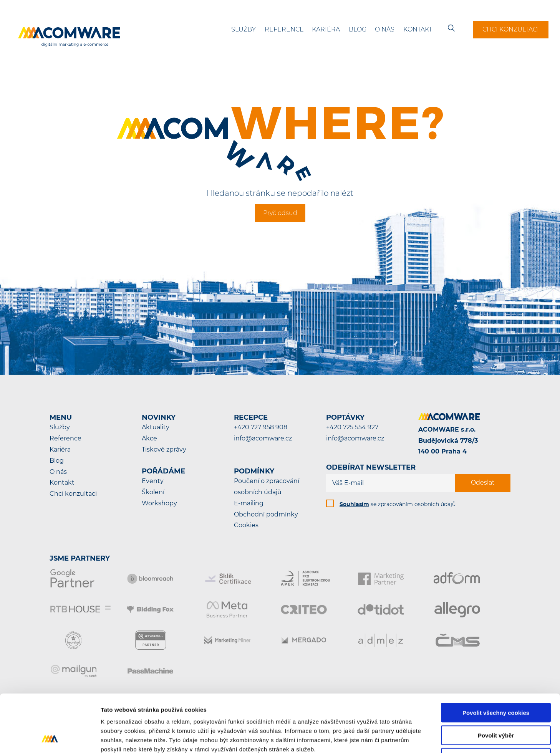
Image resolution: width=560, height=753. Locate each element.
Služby (244, 29)
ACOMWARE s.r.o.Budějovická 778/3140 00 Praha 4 (448, 441)
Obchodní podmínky (266, 514)
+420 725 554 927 (352, 427)
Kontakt (418, 29)
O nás (385, 29)
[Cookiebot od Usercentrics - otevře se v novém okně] (50, 738)
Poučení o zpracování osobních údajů (267, 487)
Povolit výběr (496, 681)
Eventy (153, 481)
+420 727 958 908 (261, 427)
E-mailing (249, 503)
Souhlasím (354, 504)
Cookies (246, 525)
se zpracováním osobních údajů (398, 504)
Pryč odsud (280, 213)
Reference (284, 29)
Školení (153, 492)
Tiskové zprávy (164, 449)
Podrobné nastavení (412, 738)
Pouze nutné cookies (496, 704)
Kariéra (326, 29)
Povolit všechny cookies (496, 659)
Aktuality (156, 427)
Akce (149, 438)
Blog (358, 29)
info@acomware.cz (263, 438)
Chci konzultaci (511, 29)
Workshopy (159, 503)
